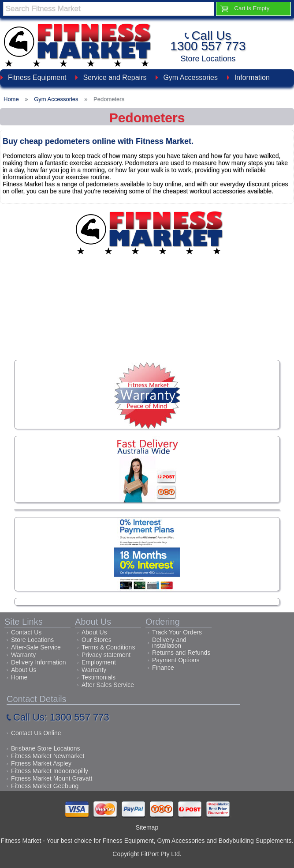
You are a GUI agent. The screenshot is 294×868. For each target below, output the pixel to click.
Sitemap (147, 827)
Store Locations (208, 59)
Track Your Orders (177, 632)
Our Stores (97, 640)
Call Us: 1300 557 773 (61, 717)
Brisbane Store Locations (45, 748)
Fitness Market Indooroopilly (50, 771)
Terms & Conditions (108, 647)
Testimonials (99, 677)
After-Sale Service (36, 647)
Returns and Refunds (181, 653)
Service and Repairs (115, 77)
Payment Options (176, 660)
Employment (99, 662)
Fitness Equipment (37, 77)
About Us (24, 670)
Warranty (23, 655)
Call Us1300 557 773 (208, 41)
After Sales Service (108, 685)
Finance (163, 668)
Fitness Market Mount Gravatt (52, 778)
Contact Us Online (36, 733)
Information (252, 77)
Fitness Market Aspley (41, 763)
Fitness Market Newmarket (48, 756)
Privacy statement (106, 655)
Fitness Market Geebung (45, 786)
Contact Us (26, 632)
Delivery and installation (169, 643)
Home (19, 677)
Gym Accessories (190, 77)
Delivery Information (39, 662)
